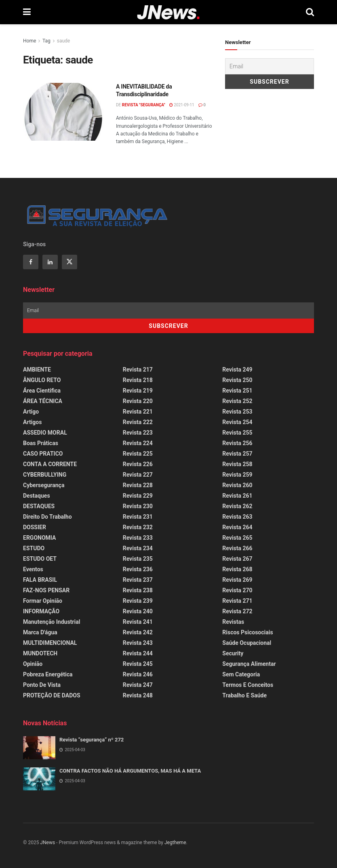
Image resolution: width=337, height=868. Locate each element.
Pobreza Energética (48, 674)
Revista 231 (138, 517)
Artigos (32, 422)
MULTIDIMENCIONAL (50, 643)
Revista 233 (138, 538)
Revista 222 (138, 422)
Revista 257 (237, 454)
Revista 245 (138, 664)
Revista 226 (138, 464)
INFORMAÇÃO (41, 611)
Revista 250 (237, 380)
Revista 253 (237, 412)
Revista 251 (237, 391)
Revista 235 (138, 559)
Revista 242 (138, 632)
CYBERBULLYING (45, 475)
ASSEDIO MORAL (45, 433)
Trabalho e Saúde (244, 695)
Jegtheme (175, 843)
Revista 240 (138, 611)
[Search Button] (310, 12)
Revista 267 (237, 559)
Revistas (233, 622)
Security (233, 653)
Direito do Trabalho (47, 517)
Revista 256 (237, 443)
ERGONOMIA (39, 538)
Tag (46, 41)
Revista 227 (138, 475)
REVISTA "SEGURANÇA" (144, 105)
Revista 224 (138, 443)
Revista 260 (237, 485)
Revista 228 (138, 485)
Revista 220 (138, 401)
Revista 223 (138, 433)
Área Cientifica (42, 391)
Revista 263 (237, 517)
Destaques (37, 496)
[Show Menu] (27, 12)
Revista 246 (138, 674)
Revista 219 (138, 391)
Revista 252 (237, 401)
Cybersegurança (44, 485)
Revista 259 (237, 475)
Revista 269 (237, 580)
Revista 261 (237, 496)
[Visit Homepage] (168, 12)
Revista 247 (138, 685)
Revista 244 (138, 653)
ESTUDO (34, 548)
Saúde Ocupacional (247, 643)
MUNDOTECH (40, 653)
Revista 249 (237, 370)
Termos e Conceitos (248, 685)
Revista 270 (237, 590)
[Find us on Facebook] (31, 262)
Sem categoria (241, 674)
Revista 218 (138, 380)
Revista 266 (237, 548)
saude (63, 41)
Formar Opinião (43, 601)
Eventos (33, 569)
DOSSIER (35, 527)
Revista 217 (138, 370)
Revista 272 (237, 611)
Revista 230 (138, 506)
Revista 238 (138, 590)
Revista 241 (138, 622)
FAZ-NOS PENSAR (46, 590)
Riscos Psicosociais (247, 632)
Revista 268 (237, 569)
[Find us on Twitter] (70, 262)
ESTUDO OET (40, 559)
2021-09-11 (182, 105)
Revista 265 (237, 538)
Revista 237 (138, 580)
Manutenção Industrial (52, 622)
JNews (47, 843)
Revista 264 (237, 527)
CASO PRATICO (43, 454)
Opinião (33, 664)
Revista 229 (138, 496)
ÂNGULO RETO (42, 380)
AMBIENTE (37, 370)
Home (29, 41)
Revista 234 (138, 548)
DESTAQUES (39, 506)
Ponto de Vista (42, 685)
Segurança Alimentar (249, 664)
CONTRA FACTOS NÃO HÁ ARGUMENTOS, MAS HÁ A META (130, 771)
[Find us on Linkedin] (50, 262)
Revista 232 (138, 527)
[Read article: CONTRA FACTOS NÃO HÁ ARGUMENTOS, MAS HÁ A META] (39, 779)
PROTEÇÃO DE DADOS (52, 695)
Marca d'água (40, 632)
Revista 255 (237, 433)
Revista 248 (138, 695)
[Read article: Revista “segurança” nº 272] (39, 748)
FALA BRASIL (40, 580)
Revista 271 (237, 601)
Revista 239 (138, 601)
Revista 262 (237, 506)
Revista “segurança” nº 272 (92, 740)
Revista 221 (138, 412)
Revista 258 (237, 464)
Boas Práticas (41, 443)
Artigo (31, 412)
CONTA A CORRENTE (50, 464)
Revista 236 (138, 569)
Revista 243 (138, 643)
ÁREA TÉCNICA (43, 401)
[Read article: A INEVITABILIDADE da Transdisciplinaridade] (63, 112)
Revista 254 (237, 422)
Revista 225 (138, 454)
